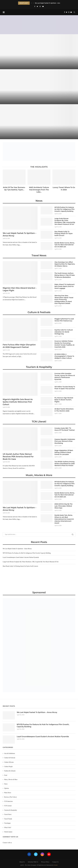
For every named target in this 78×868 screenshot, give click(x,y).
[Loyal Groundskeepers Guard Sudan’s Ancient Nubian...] (39, 122)
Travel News (39, 255)
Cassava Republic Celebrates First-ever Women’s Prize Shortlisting (65, 441)
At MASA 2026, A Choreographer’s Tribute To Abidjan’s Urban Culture (64, 356)
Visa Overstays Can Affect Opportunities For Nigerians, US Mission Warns (65, 264)
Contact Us (55, 862)
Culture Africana (9, 762)
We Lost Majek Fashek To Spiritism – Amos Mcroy (20, 234)
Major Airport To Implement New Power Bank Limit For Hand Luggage (65, 286)
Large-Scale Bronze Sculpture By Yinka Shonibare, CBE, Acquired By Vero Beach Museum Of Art (65, 221)
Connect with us (7, 843)
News (39, 201)
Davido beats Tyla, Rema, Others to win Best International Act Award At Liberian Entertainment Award (64, 519)
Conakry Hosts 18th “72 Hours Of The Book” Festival (65, 429)
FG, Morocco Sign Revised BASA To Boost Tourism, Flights (64, 400)
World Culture (8, 832)
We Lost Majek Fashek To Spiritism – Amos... (48, 3)
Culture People (8, 767)
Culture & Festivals (39, 312)
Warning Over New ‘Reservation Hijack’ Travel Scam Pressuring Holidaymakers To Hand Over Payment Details (64, 299)
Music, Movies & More (39, 475)
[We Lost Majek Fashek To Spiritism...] (39, 52)
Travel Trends (8, 819)
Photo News (8, 793)
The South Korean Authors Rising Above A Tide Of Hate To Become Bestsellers (65, 275)
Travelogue (7, 823)
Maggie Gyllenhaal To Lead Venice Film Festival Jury (64, 320)
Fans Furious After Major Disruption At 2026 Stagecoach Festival (19, 346)
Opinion (7, 788)
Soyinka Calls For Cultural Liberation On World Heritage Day (64, 332)
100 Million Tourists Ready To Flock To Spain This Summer (65, 388)
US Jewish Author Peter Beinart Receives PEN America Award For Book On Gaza (18, 457)
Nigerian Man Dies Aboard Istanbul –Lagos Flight (20, 289)
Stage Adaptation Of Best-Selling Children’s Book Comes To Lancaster (64, 452)
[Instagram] (40, 6)
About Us (22, 862)
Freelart (56, 865)
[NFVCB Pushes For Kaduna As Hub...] (39, 87)
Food (6, 775)
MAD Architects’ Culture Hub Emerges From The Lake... (39, 190)
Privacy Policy (45, 862)
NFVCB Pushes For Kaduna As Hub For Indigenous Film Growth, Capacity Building (65, 209)
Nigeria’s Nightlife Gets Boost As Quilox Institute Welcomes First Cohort (18, 402)
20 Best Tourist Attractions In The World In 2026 (64, 410)
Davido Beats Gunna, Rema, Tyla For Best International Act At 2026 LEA (65, 245)
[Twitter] (37, 6)
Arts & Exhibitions (10, 753)
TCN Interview (9, 801)
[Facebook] (35, 6)
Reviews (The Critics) (10, 797)
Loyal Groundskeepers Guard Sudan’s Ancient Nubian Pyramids (21, 557)
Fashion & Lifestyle (10, 771)
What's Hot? (8, 828)
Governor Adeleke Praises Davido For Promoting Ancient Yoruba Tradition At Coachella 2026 (65, 344)
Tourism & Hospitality (39, 367)
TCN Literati (39, 422)
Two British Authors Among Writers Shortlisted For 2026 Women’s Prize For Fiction (65, 464)
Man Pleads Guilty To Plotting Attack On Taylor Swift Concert (64, 234)
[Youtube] (43, 6)
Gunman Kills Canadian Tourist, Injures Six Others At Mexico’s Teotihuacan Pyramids (65, 376)
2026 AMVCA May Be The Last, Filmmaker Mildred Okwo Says (64, 506)
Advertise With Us (33, 862)
